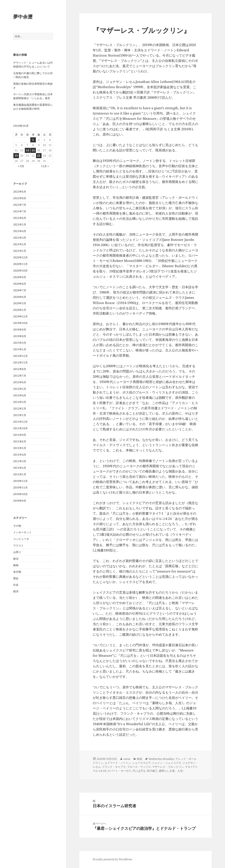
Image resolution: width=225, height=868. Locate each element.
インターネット (22, 532)
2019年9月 (20, 330)
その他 (17, 526)
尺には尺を (139, 771)
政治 (16, 559)
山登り (17, 552)
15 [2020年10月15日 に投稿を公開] (33, 150)
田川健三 (152, 771)
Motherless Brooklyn (161, 759)
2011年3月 (20, 461)
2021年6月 (20, 218)
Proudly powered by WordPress (112, 859)
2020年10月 (20, 271)
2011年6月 (20, 441)
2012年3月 (20, 402)
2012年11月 (20, 362)
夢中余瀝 (23, 16)
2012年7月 (20, 376)
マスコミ (18, 545)
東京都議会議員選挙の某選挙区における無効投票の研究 (33, 107)
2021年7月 (20, 211)
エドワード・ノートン (118, 763)
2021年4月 (20, 231)
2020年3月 (20, 303)
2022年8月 (20, 198)
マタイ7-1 (191, 767)
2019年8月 (20, 336)
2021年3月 (20, 238)
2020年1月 (20, 310)
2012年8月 (20, 369)
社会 (16, 585)
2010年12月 (20, 481)
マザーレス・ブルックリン (168, 767)
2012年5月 (20, 389)
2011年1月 (20, 474)
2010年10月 (20, 494)
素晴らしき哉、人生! (171, 771)
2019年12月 (20, 316)
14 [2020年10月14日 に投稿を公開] (27, 150)
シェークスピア (142, 763)
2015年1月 (20, 349)
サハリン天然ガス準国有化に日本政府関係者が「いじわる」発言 (33, 96)
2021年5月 (20, 225)
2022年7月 (20, 205)
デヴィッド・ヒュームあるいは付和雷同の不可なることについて (33, 65)
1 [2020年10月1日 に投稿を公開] (33, 140)
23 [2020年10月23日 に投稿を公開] (39, 156)
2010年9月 (20, 501)
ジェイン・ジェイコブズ (167, 763)
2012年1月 (20, 415)
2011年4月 (20, 455)
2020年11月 (20, 264)
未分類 (17, 572)
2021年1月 (20, 251)
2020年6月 (20, 297)
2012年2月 (20, 409)
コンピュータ (21, 539)
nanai (127, 759)
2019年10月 (20, 323)
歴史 (16, 578)
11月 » (45, 166)
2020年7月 (20, 290)
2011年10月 (20, 428)
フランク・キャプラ (114, 767)
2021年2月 (20, 244)
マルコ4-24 (99, 771)
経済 (16, 591)
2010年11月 (20, 488)
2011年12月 (20, 422)
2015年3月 (20, 343)
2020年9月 (20, 277)
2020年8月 (20, 284)
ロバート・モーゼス (119, 771)
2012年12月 (20, 356)
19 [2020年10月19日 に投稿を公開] (16, 156)
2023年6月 (20, 192)
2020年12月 (20, 257)
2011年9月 (20, 435)
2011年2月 (20, 468)
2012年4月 (20, 395)
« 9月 (21, 166)
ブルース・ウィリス (139, 767)
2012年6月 (20, 382)
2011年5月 (20, 448)
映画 (16, 565)
